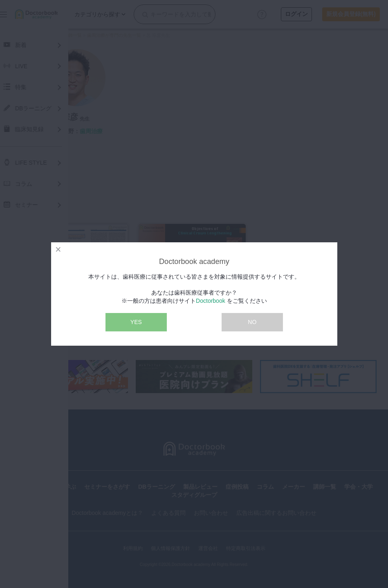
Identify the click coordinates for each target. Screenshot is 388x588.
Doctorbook (211, 301)
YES (136, 322)
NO (252, 322)
